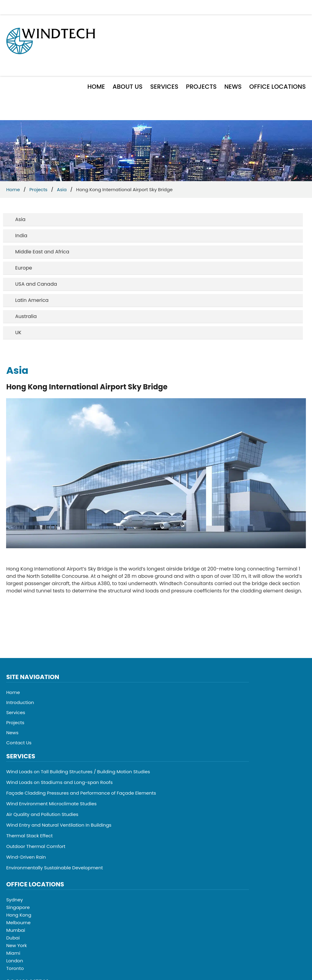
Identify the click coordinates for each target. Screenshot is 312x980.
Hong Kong (19, 915)
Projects (201, 87)
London (14, 961)
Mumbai (16, 930)
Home (96, 87)
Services (164, 87)
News (233, 87)
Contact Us (19, 743)
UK (18, 333)
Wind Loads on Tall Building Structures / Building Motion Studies (78, 772)
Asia (62, 190)
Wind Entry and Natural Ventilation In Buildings (59, 825)
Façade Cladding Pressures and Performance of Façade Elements (81, 793)
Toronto (15, 968)
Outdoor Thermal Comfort (36, 846)
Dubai (13, 938)
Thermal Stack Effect (29, 836)
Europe (24, 268)
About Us (128, 87)
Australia (26, 316)
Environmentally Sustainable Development (54, 868)
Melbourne (18, 923)
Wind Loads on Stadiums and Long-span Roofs (59, 782)
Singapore (18, 907)
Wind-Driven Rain (26, 857)
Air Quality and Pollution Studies (42, 814)
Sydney (14, 900)
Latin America (32, 300)
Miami (13, 953)
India (21, 236)
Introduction (20, 702)
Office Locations (277, 87)
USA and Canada (36, 284)
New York (16, 945)
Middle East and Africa (42, 252)
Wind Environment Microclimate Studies (51, 804)
